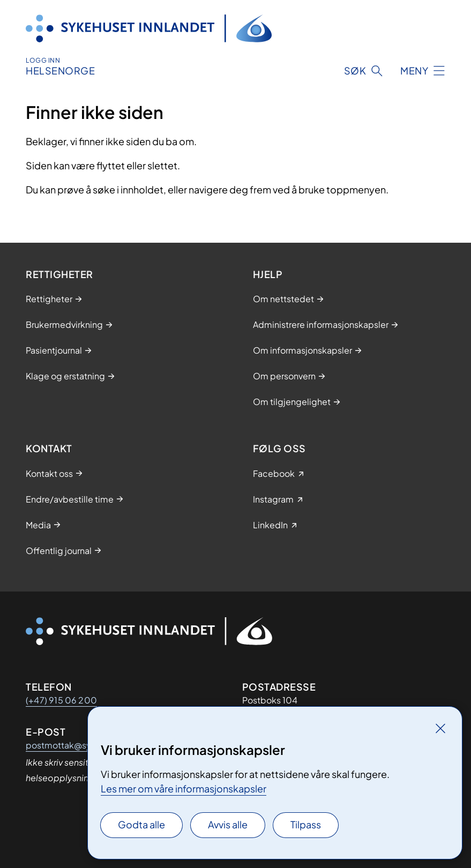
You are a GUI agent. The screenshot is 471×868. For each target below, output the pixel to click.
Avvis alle (228, 824)
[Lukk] (440, 728)
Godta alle (141, 824)
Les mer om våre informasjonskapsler (184, 788)
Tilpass (306, 824)
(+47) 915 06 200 (61, 700)
